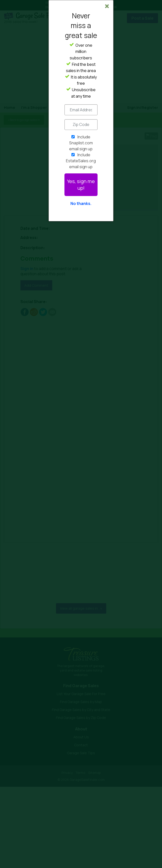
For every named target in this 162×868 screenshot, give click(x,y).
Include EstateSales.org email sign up (81, 161)
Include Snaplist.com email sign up (81, 143)
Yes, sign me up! (81, 185)
